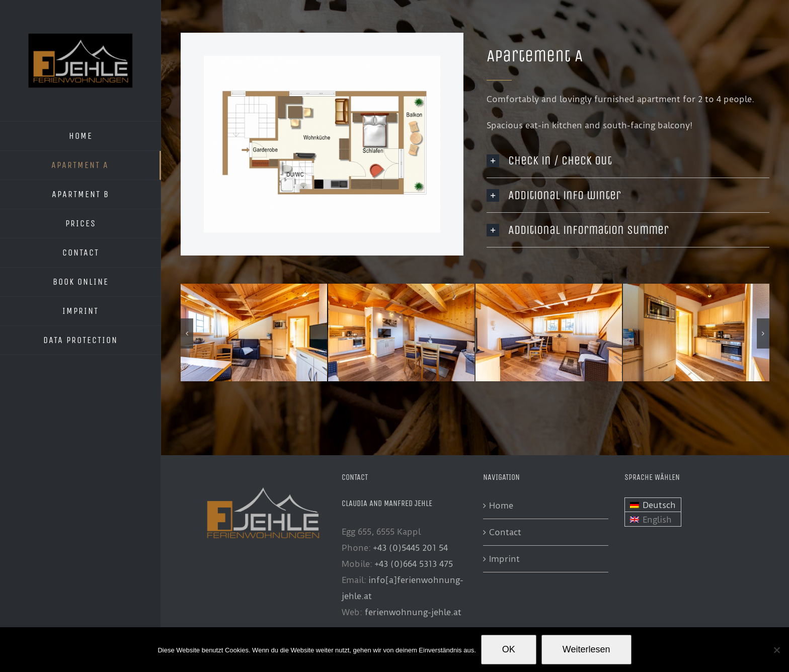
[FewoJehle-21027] (696, 289)
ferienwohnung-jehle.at (413, 612)
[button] (187, 333)
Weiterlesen (586, 649)
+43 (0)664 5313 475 (414, 564)
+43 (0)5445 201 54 (410, 548)
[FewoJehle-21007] (254, 289)
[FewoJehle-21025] (549, 289)
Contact (505, 532)
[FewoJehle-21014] (401, 289)
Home (501, 506)
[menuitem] (653, 505)
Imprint (504, 559)
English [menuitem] (657, 520)
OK (509, 649)
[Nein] (776, 650)
